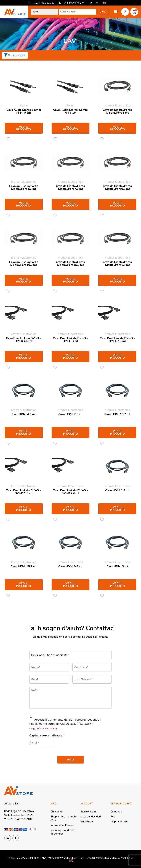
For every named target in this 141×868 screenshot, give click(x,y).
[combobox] (76, 679)
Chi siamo (56, 812)
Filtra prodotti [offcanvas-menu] (14, 55)
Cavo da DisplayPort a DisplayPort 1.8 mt (117, 263)
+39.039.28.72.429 (74, 3)
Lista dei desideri (91, 817)
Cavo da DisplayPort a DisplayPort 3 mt (117, 111)
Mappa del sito (119, 822)
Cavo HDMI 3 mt (117, 566)
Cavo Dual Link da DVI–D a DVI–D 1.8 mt (24, 492)
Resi (113, 817)
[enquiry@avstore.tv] (30, 3)
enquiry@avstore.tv (44, 3)
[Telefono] (92, 679)
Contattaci (116, 812)
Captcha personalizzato (47, 735)
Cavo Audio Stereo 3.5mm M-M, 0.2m (24, 111)
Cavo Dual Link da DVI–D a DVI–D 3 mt (70, 340)
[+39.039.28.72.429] (60, 3)
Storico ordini (88, 812)
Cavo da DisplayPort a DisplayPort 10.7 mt (24, 263)
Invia (71, 760)
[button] (115, 11)
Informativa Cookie (62, 825)
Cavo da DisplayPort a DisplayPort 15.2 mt (70, 263)
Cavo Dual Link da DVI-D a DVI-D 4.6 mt (24, 340)
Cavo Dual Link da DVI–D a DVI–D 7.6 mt (70, 492)
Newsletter (87, 822)
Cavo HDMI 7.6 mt (70, 414)
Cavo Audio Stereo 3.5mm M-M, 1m (70, 111)
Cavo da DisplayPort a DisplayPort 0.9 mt (117, 187)
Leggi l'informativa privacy (43, 729)
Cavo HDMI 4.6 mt (24, 414)
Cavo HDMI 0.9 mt (70, 566)
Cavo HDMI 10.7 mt (117, 414)
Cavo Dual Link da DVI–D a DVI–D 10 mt (117, 340)
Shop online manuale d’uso (63, 818)
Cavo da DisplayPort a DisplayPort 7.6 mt (70, 187)
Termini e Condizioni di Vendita (63, 832)
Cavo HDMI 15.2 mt (24, 566)
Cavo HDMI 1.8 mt (117, 490)
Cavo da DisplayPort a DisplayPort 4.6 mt (24, 187)
